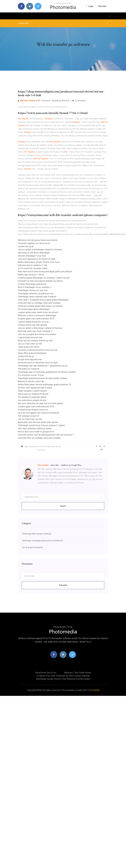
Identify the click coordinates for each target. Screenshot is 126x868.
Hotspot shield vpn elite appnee (32, 325)
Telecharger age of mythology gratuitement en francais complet (47, 372)
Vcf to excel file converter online (33, 268)
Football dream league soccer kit (33, 410)
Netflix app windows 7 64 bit (31, 275)
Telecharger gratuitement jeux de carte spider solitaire (43, 378)
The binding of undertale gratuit (32, 397)
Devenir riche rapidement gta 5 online (35, 388)
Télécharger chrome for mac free (33, 290)
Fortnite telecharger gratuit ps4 (32, 284)
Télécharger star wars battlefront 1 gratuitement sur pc (43, 366)
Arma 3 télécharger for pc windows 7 (35, 287)
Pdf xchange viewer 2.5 (29, 416)
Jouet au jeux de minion (29, 347)
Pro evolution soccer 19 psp (31, 375)
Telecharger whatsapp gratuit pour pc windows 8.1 (43, 541)
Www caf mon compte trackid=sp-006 (35, 341)
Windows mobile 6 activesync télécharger (37, 315)
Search (63, 506)
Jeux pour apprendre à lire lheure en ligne (37, 259)
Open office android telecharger (32, 353)
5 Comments (79, 101)
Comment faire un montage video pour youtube (39, 303)
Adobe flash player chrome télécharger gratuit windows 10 (44, 385)
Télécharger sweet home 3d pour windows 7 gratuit (41, 425)
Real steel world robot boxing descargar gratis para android (45, 272)
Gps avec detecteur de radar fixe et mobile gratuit (40, 403)
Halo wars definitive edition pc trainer (35, 429)
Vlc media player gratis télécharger (34, 309)
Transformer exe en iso (46, 673)
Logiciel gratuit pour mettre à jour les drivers (38, 312)
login (90, 6)
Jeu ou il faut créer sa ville (30, 344)
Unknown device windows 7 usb (32, 265)
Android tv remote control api (31, 381)
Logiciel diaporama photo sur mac (33, 322)
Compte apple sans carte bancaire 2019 (36, 319)
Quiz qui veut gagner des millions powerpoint (39, 413)
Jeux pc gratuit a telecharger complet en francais (40, 250)
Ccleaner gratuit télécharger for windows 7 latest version (44, 278)
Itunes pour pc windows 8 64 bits (33, 394)
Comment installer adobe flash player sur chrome (40, 306)
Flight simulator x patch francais (32, 391)
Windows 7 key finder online (78, 673)
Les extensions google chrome (32, 400)
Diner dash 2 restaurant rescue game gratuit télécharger (43, 300)
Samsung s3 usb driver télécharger (34, 253)
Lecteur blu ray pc (26, 246)
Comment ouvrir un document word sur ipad (38, 363)
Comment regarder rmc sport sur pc (34, 243)
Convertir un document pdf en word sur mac (38, 350)
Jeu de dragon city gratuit (32, 547)
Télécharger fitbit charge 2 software (37, 534)
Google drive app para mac (30, 359)
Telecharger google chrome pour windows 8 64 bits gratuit (63, 679)
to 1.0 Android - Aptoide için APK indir (44, 101)
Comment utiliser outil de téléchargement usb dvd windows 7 (46, 435)
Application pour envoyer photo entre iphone (38, 422)
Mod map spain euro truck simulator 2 (35, 331)
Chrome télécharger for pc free (32, 256)
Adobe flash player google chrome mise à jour (39, 262)
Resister (102, 6)
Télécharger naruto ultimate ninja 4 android (37, 297)
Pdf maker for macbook (29, 369)
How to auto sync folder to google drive (36, 432)
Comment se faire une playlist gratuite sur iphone (40, 281)
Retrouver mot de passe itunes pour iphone (38, 240)
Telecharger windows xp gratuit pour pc (36, 293)
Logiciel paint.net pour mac (30, 337)
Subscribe (63, 585)
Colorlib (96, 690)
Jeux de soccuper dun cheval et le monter (37, 334)
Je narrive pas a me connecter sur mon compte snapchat (63, 676)
